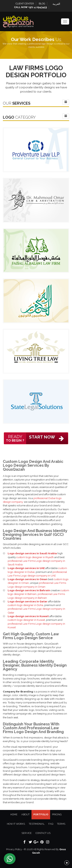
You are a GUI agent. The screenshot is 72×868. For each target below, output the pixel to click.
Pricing (57, 814)
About (25, 814)
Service (27, 833)
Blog (42, 4)
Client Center (25, 4)
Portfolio (41, 814)
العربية (56, 4)
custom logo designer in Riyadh (35, 557)
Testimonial (37, 824)
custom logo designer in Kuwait (26, 620)
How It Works (16, 824)
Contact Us (43, 833)
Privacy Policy (14, 849)
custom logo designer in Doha (25, 605)
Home (14, 814)
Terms (61, 824)
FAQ (51, 824)
